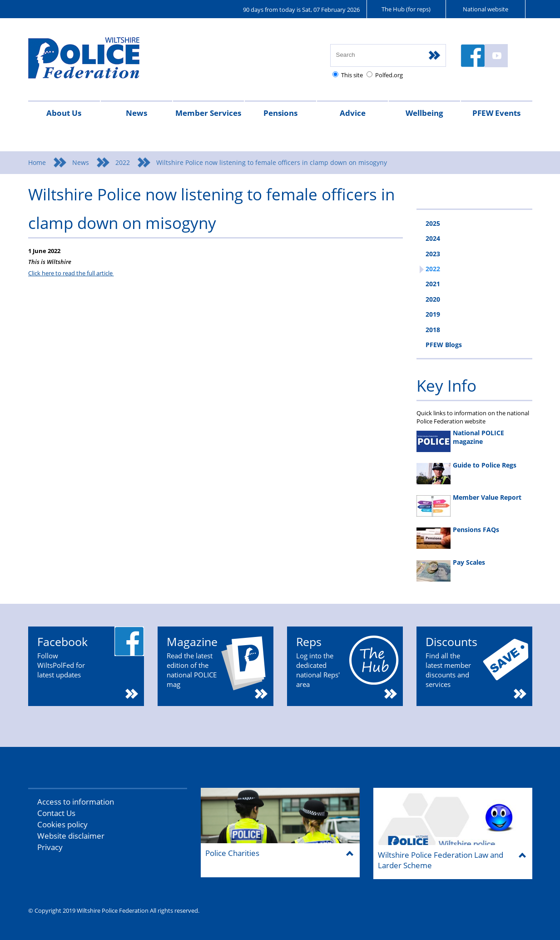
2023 (433, 254)
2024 (433, 238)
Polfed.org (389, 75)
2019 (433, 314)
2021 (433, 284)
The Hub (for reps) (406, 9)
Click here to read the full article (71, 273)
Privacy (50, 847)
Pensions (280, 113)
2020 (433, 299)
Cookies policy (62, 824)
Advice (353, 113)
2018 (433, 330)
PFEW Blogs (444, 345)
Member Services (208, 113)
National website (486, 9)
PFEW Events (496, 113)
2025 (433, 223)
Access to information (76, 802)
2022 (123, 162)
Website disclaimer (71, 836)
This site (352, 75)
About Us (64, 113)
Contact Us (56, 813)
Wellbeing (424, 113)
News (136, 113)
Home (37, 162)
